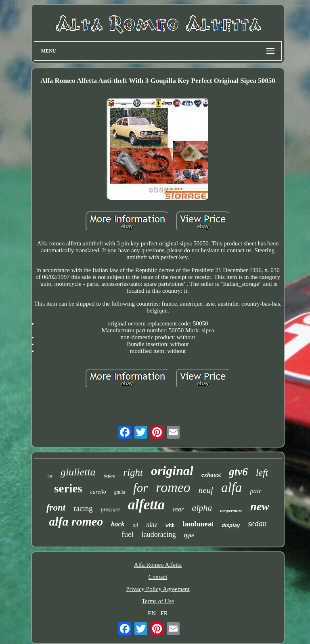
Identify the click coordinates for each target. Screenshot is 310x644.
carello (98, 492)
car (50, 476)
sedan (257, 524)
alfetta (146, 505)
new (260, 506)
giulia (120, 492)
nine (152, 525)
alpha (202, 508)
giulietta (78, 472)
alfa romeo (76, 521)
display (231, 525)
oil (135, 525)
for (140, 488)
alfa (231, 488)
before (110, 476)
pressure (110, 510)
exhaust (211, 475)
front (56, 508)
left (262, 473)
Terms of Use (158, 601)
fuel (128, 534)
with (170, 525)
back (118, 524)
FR (164, 613)
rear (178, 509)
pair (256, 491)
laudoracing (159, 534)
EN (152, 613)
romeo (173, 487)
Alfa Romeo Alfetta (158, 565)
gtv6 (238, 472)
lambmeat (198, 524)
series (68, 488)
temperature (231, 511)
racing (83, 508)
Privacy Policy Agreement (158, 589)
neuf (206, 490)
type (189, 535)
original (172, 471)
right (133, 472)
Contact (158, 577)
